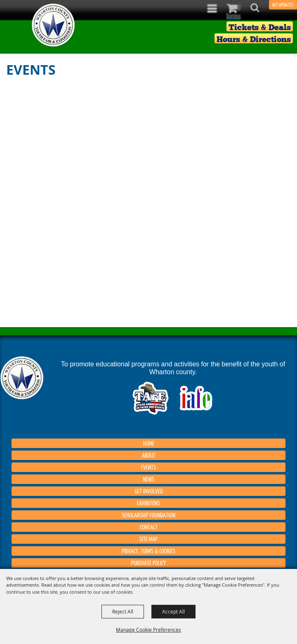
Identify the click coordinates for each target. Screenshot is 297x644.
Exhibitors (148, 503)
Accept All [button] (173, 611)
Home (149, 443)
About (149, 455)
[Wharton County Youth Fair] (54, 25)
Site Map (148, 539)
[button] (259, 10)
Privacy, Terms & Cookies (148, 551)
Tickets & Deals (260, 27)
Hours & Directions (254, 39)
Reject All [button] (123, 611)
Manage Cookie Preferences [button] (148, 630)
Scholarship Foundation (148, 515)
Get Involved (149, 491)
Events (148, 467)
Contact (149, 527)
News (148, 479)
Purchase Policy (148, 563)
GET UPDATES (283, 5)
